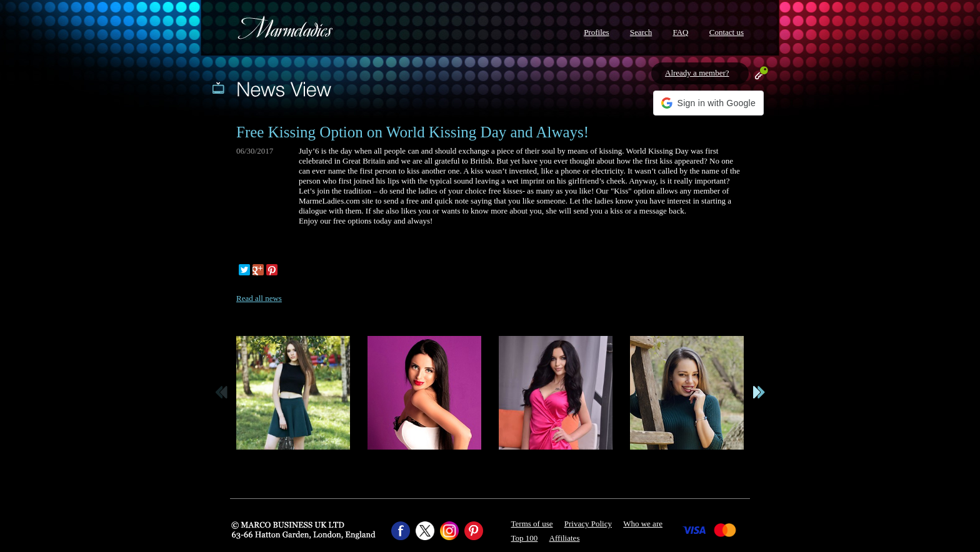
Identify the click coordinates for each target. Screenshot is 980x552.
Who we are (643, 524)
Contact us (727, 32)
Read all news (259, 298)
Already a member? (697, 73)
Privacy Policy (588, 524)
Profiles (596, 32)
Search (641, 32)
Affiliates (565, 538)
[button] (708, 103)
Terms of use (532, 524)
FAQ (680, 32)
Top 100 (525, 538)
